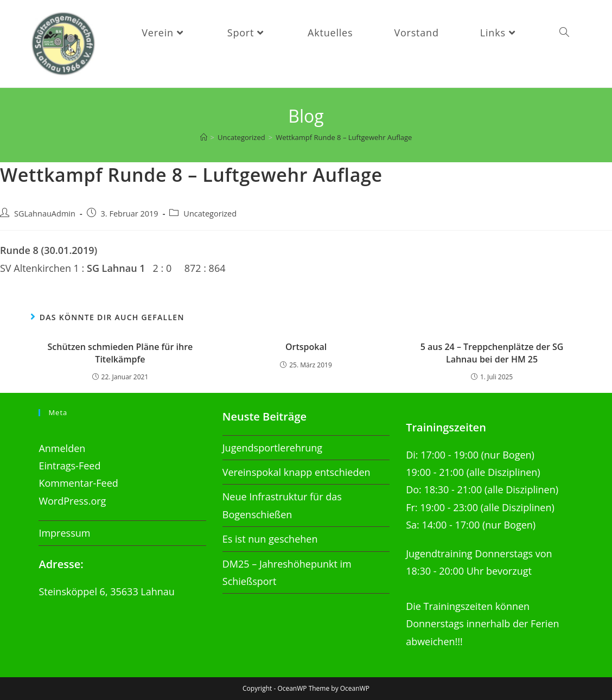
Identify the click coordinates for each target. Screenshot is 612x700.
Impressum (64, 533)
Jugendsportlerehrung (272, 448)
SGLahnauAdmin (45, 217)
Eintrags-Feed (69, 466)
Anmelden (62, 448)
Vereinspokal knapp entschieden (297, 473)
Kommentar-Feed (78, 483)
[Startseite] (204, 142)
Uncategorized (210, 217)
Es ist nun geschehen (270, 539)
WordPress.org (72, 501)
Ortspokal (306, 351)
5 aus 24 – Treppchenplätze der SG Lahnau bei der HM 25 (492, 357)
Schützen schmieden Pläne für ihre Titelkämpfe (120, 357)
